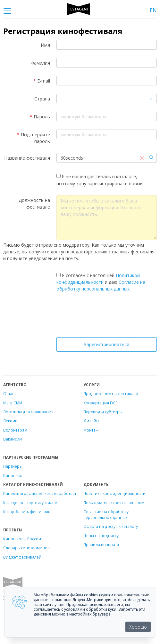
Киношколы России (22, 539)
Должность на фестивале (34, 203)
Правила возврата (101, 545)
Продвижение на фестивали (111, 394)
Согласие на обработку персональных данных (106, 514)
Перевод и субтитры (103, 412)
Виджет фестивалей (22, 557)
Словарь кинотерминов (26, 548)
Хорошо (138, 627)
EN (153, 10)
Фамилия (40, 63)
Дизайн (91, 421)
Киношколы (15, 475)
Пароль (40, 117)
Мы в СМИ (13, 403)
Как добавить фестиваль (27, 512)
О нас (9, 394)
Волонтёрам (15, 430)
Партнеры (13, 466)
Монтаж (91, 430)
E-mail (42, 81)
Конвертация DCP (101, 403)
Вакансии (13, 439)
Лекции (10, 421)
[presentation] (107, 316)
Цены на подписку (101, 536)
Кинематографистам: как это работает (40, 493)
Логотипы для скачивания (28, 412)
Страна (42, 99)
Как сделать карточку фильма (31, 503)
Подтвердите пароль (34, 138)
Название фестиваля (27, 158)
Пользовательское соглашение (114, 503)
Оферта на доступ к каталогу (111, 526)
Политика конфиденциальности (114, 493)
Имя (45, 45)
